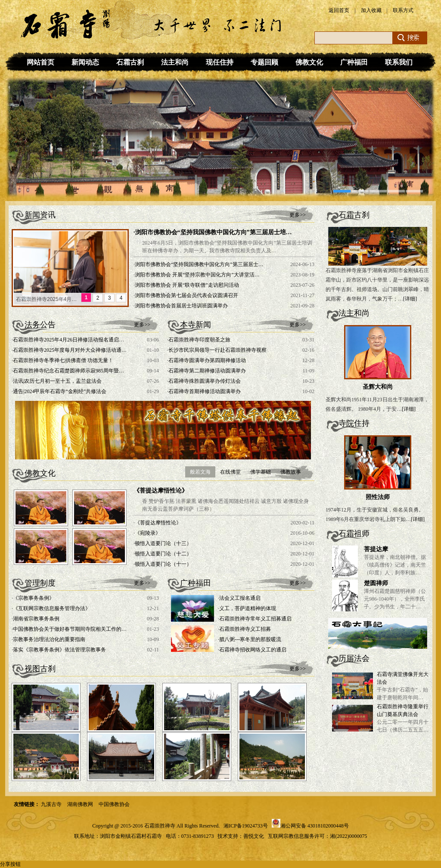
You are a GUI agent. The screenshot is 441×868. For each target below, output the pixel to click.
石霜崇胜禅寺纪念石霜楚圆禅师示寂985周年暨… (68, 371)
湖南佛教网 (80, 804)
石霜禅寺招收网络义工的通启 (253, 650)
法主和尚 (175, 62)
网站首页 (40, 62)
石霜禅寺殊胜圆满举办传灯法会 (205, 381)
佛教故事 (291, 472)
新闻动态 (85, 62)
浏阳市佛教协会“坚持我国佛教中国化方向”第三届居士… (199, 264)
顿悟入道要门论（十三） (163, 543)
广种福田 (354, 62)
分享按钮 (10, 864)
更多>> (298, 215)
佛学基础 (261, 472)
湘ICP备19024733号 (246, 826)
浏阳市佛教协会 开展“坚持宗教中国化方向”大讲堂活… (197, 275)
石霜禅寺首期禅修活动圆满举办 (205, 391)
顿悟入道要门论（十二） (163, 554)
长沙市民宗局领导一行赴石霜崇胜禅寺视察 (217, 350)
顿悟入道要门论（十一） (163, 564)
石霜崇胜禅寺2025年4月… (46, 299)
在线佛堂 (230, 472)
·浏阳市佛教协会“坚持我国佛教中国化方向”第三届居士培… (213, 232)
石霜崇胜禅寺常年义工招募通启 (255, 619)
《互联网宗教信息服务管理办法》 (52, 608)
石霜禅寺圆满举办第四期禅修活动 (207, 360)
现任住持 (220, 62)
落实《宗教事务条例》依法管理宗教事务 (59, 650)
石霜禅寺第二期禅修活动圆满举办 (207, 371)
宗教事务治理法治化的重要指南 (49, 639)
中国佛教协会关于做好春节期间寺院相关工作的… (70, 629)
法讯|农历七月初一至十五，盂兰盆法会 (57, 381)
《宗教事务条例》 (34, 598)
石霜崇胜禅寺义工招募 (245, 629)
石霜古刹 (130, 62)
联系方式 (403, 10)
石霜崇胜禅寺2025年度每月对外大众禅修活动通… (70, 350)
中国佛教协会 (114, 804)
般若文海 (200, 472)
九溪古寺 (51, 804)
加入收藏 (371, 10)
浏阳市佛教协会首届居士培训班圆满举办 (181, 306)
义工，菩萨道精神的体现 (248, 608)
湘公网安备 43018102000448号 (315, 826)
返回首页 (339, 10)
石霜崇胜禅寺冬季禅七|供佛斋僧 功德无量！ (63, 360)
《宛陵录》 (148, 533)
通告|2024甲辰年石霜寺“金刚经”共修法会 (60, 391)
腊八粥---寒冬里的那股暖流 (250, 639)
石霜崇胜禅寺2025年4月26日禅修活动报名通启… (68, 340)
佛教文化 (309, 62)
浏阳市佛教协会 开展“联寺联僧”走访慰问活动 (187, 285)
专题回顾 (264, 62)
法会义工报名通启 (240, 598)
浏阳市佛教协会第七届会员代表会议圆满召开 (186, 295)
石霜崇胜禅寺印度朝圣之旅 (199, 340)
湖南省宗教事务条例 (36, 619)
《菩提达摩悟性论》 (161, 491)
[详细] (410, 299)
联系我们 (399, 62)
